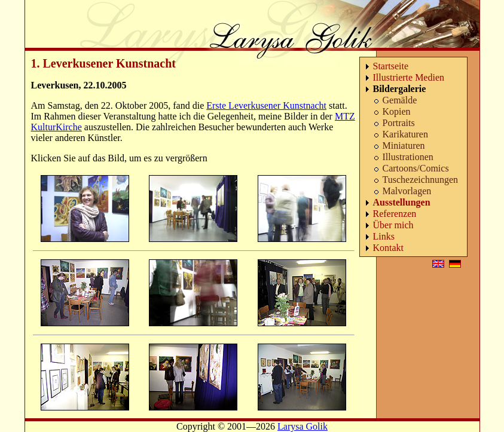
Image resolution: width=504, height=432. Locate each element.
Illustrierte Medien (409, 77)
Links (384, 236)
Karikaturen (405, 134)
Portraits (399, 123)
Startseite (391, 66)
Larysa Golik (303, 426)
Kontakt (389, 248)
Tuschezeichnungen (421, 180)
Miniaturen (404, 145)
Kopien (397, 111)
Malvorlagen (407, 191)
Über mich (393, 225)
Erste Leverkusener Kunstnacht (266, 105)
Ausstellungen (402, 202)
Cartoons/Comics (416, 168)
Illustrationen (408, 157)
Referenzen (395, 214)
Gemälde (400, 100)
